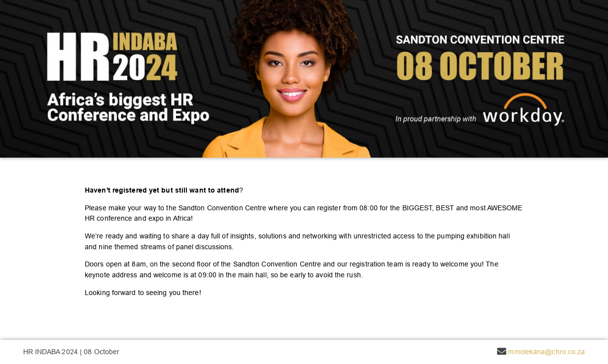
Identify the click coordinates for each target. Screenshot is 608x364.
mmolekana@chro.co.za (546, 352)
